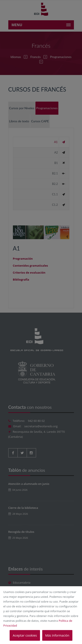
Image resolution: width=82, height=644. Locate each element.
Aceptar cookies (25, 635)
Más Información (57, 635)
